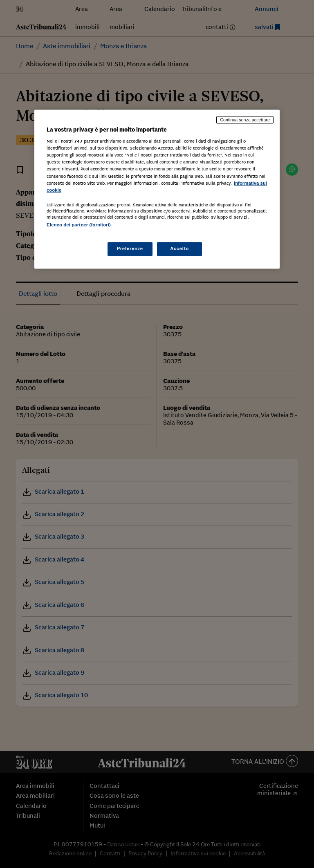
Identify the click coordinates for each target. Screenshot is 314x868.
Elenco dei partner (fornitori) (79, 225)
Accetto (179, 248)
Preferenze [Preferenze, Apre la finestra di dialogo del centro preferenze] (130, 248)
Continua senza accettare (245, 120)
